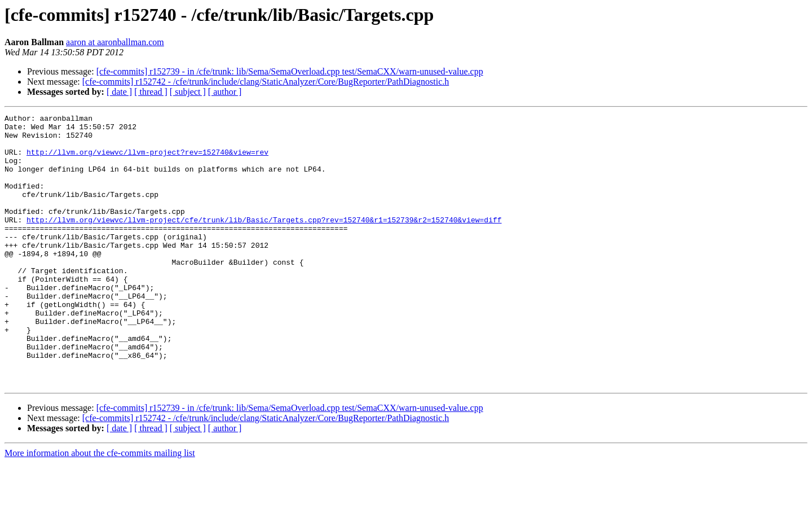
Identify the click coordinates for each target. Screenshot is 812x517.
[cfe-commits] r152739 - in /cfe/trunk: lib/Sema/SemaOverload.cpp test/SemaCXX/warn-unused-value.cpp (290, 71)
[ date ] (119, 92)
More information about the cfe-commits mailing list (100, 507)
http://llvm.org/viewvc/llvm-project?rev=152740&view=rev (147, 160)
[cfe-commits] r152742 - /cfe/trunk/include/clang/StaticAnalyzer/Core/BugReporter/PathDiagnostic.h (266, 82)
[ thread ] (151, 92)
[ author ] (225, 92)
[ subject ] (188, 92)
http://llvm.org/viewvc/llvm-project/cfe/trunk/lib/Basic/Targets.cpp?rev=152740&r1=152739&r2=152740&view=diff (264, 242)
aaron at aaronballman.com (115, 42)
